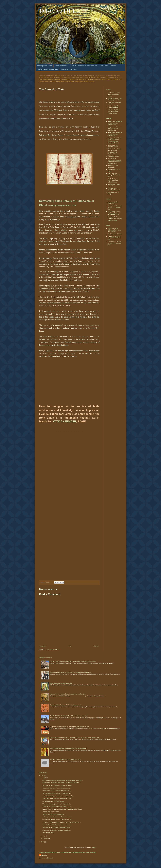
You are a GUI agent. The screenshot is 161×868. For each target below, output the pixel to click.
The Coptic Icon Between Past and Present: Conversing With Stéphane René (115, 151)
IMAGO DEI (57, 11)
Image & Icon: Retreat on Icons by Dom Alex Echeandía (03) (115, 123)
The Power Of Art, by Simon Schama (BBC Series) (114, 94)
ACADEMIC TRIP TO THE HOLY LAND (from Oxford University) (69, 716)
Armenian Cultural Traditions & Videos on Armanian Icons (66, 705)
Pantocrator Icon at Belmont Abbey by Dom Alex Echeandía (114, 230)
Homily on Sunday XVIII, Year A (113, 203)
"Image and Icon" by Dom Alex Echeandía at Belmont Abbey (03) (68, 694)
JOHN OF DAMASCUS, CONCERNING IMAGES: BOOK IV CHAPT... (63, 780)
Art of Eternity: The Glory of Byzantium (53, 801)
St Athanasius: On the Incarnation (114, 185)
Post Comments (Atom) (53, 649)
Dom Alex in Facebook (108, 66)
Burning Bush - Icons (45, 66)
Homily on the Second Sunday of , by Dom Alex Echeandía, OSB (115, 219)
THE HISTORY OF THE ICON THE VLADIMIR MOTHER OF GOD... (62, 809)
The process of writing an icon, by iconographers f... (57, 804)
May (44, 836)
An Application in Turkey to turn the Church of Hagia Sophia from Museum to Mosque (115, 140)
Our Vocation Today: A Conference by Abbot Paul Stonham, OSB (114, 213)
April (44, 778)
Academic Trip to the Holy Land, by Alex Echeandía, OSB (114, 181)
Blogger (94, 847)
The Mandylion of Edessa (115, 234)
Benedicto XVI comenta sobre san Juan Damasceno (56, 788)
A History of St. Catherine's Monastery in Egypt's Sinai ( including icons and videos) (115, 161)
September (46, 839)
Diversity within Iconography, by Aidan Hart (114, 175)
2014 (43, 842)
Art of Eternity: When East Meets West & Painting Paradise (114, 112)
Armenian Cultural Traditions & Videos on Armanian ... (57, 825)
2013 (43, 776)
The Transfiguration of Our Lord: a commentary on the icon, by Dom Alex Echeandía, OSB (75, 738)
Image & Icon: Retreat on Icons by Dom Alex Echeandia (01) (115, 134)
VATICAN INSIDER (65, 421)
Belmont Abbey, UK (62, 66)
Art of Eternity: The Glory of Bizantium (113, 107)
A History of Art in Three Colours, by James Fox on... (57, 817)
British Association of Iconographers (84, 66)
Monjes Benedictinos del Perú (48, 69)
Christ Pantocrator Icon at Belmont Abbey (61, 683)
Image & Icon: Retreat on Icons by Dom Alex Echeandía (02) (115, 129)
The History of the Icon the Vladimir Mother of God (114, 238)
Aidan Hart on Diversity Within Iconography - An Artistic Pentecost (68, 749)
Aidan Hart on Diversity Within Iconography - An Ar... (57, 806)
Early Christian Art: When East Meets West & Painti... (57, 799)
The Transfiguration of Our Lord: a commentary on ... (57, 793)
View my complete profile (46, 858)
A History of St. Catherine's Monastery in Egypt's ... (56, 830)
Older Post (96, 646)
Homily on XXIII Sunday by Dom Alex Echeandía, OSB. (115, 208)
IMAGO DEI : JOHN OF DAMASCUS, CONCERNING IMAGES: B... (62, 783)
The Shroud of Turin (113, 156)
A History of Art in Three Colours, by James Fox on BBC (65, 759)
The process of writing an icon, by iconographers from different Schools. (70, 727)
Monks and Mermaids (69, 69)
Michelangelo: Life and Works (51, 812)
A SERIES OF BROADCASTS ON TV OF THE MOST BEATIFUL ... (62, 822)
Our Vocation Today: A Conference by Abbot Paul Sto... (57, 820)
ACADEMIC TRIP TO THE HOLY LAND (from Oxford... (58, 796)
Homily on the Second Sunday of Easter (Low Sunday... (58, 785)
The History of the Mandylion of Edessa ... (54, 814)
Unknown (44, 855)
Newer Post (43, 646)
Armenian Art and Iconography (113, 166)
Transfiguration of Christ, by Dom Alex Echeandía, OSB (115, 243)
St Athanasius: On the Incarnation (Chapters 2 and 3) (57, 791)
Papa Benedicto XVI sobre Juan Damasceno (114, 189)
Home (70, 646)
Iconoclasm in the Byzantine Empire (113, 146)
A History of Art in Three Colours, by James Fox (115, 99)
